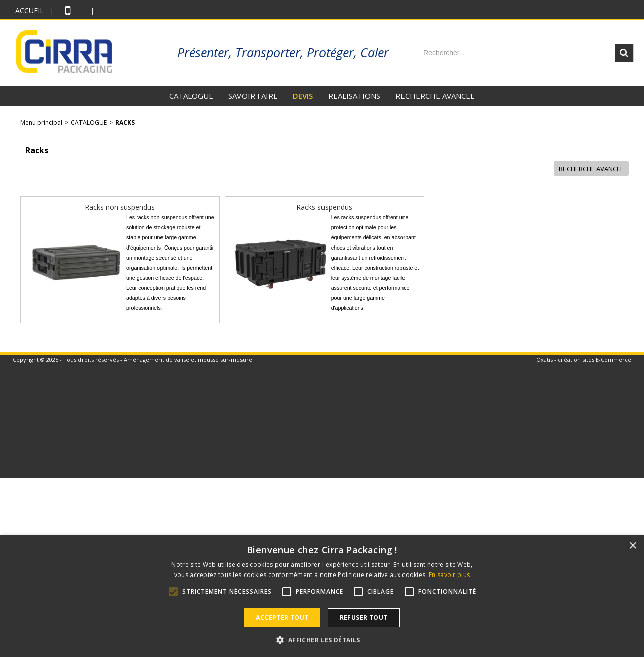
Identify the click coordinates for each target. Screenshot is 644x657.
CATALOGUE (191, 96)
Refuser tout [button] (364, 618)
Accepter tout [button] (282, 618)
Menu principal (41, 122)
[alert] (322, 596)
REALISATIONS (354, 96)
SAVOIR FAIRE (253, 96)
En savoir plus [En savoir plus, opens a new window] (449, 575)
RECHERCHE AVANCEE (435, 96)
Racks (125, 122)
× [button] (633, 546)
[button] (322, 640)
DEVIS (303, 96)
